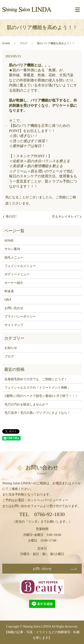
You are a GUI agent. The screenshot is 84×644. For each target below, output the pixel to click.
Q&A (8, 300)
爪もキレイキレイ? (65, 217)
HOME (6, 43)
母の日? (11, 217)
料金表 (9, 291)
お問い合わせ (14, 308)
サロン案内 (12, 249)
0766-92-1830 (50, 514)
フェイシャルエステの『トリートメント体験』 (37, 388)
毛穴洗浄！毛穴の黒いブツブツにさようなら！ (37, 413)
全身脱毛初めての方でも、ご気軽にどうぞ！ (36, 379)
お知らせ (11, 348)
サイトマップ (14, 325)
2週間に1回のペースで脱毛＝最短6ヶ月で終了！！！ (41, 396)
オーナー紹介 (14, 283)
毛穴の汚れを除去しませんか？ (26, 404)
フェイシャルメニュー (20, 266)
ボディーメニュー (17, 274)
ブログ (24, 43)
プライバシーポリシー (20, 316)
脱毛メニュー (14, 258)
